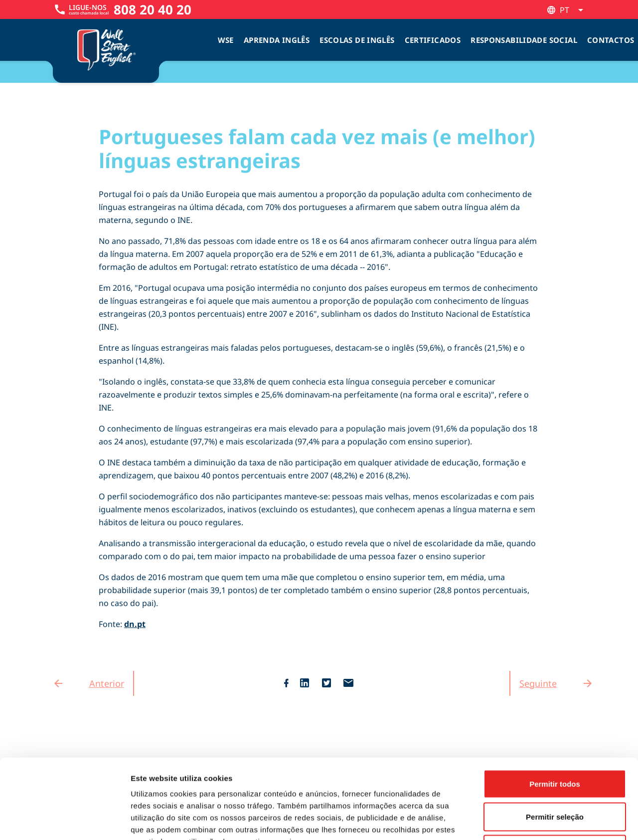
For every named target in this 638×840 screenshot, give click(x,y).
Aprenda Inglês (277, 40)
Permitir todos (555, 709)
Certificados (433, 40)
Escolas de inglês (357, 40)
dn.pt (135, 624)
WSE (226, 40)
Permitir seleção (555, 742)
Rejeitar (555, 774)
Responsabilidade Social (524, 40)
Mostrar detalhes (547, 820)
